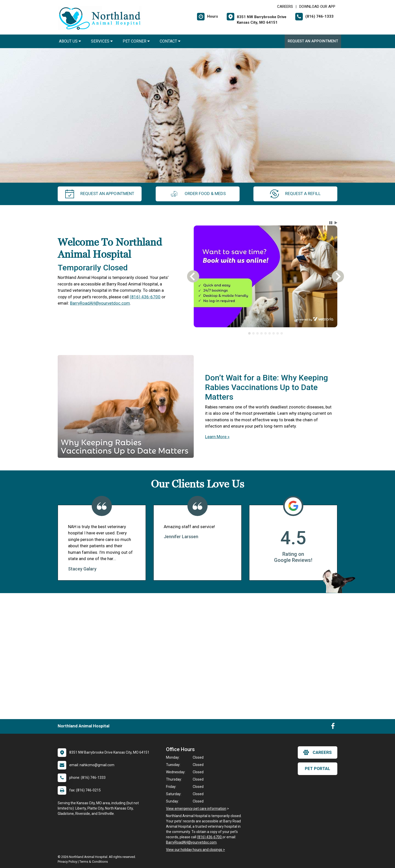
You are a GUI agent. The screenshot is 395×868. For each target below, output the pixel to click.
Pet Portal (318, 768)
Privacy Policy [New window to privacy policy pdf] (67, 862)
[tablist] (266, 333)
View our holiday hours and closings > (195, 850)
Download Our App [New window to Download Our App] (317, 7)
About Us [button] (70, 41)
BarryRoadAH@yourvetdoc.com (100, 303)
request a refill (295, 194)
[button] (331, 223)
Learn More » (217, 437)
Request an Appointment (313, 41)
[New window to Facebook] (333, 727)
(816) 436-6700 (145, 297)
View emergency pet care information (196, 809)
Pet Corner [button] (136, 41)
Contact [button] (170, 41)
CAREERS (285, 7)
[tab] (249, 333)
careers (318, 752)
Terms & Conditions (94, 862)
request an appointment (100, 194)
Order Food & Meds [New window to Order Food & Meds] (198, 194)
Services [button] (102, 41)
